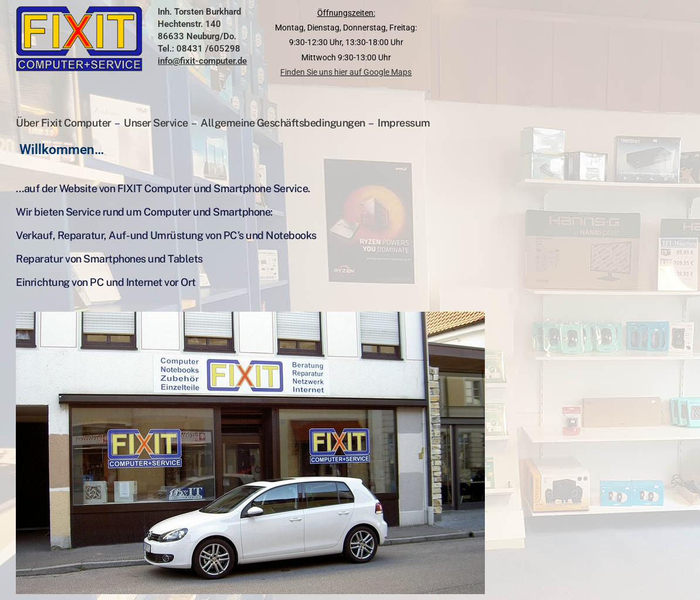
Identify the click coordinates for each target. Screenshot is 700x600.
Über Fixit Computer (64, 123)
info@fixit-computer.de (202, 61)
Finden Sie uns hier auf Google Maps (346, 72)
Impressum (404, 123)
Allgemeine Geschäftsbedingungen (283, 123)
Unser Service (156, 123)
